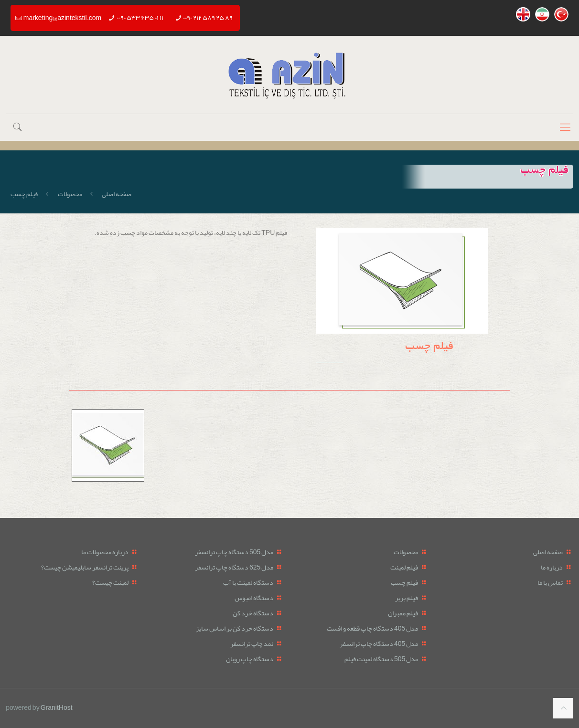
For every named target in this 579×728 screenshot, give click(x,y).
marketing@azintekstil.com (62, 18)
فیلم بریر (407, 598)
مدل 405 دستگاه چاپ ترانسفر (379, 644)
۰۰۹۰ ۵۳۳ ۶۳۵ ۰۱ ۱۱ (140, 18)
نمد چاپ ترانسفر (252, 644)
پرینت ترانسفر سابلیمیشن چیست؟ (85, 567)
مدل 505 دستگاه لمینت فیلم (381, 659)
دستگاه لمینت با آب (248, 582)
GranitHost (57, 707)
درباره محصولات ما (105, 552)
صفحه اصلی (117, 194)
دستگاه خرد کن (253, 613)
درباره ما (552, 567)
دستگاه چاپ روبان (250, 659)
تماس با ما (550, 582)
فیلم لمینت (404, 567)
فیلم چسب (404, 582)
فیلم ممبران (403, 613)
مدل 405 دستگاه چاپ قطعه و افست (372, 628)
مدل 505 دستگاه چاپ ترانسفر (234, 552)
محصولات (70, 194)
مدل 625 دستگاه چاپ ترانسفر (234, 567)
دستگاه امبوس (254, 598)
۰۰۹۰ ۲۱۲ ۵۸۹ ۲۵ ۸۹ (208, 18)
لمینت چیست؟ (110, 582)
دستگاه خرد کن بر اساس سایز (235, 628)
